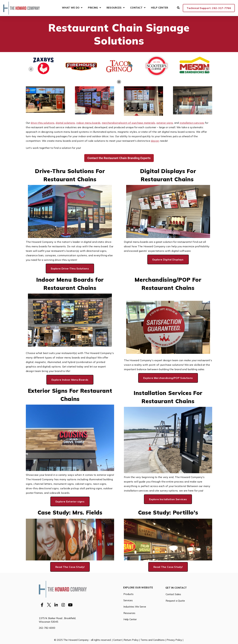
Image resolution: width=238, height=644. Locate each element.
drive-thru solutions (43, 123)
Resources (114, 8)
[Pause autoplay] (119, 82)
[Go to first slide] (207, 69)
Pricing (93, 8)
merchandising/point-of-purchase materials (128, 123)
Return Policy (131, 640)
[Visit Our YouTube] (70, 605)
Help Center (160, 8)
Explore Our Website (138, 588)
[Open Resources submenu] (124, 8)
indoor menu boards (88, 123)
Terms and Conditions (153, 640)
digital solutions (65, 123)
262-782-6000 (47, 628)
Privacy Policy (174, 640)
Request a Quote (175, 601)
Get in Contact (176, 588)
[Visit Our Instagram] (63, 605)
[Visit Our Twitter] (49, 605)
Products (128, 594)
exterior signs (165, 123)
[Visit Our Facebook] (42, 605)
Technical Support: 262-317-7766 (209, 8)
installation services (192, 123)
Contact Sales (173, 594)
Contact (136, 8)
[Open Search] (178, 8)
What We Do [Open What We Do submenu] (72, 8)
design (155, 141)
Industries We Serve (135, 607)
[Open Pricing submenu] (100, 8)
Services (128, 600)
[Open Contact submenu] (145, 8)
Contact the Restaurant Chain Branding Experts (119, 158)
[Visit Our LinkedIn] (56, 605)
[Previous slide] (31, 69)
